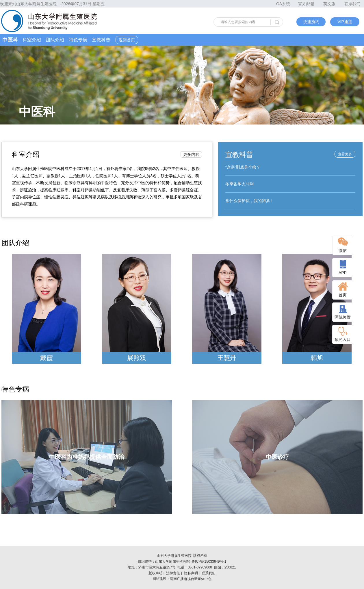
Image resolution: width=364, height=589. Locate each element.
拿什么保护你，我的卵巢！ (250, 201)
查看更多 (345, 154)
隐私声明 (191, 573)
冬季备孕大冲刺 (239, 184)
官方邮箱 (306, 4)
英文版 (329, 4)
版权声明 (155, 573)
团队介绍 (55, 40)
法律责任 (173, 573)
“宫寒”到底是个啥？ (243, 167)
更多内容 (191, 154)
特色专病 (78, 40)
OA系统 (283, 4)
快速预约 (311, 22)
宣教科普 (101, 40)
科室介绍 (32, 40)
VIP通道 (345, 22)
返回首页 (127, 40)
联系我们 (352, 4)
